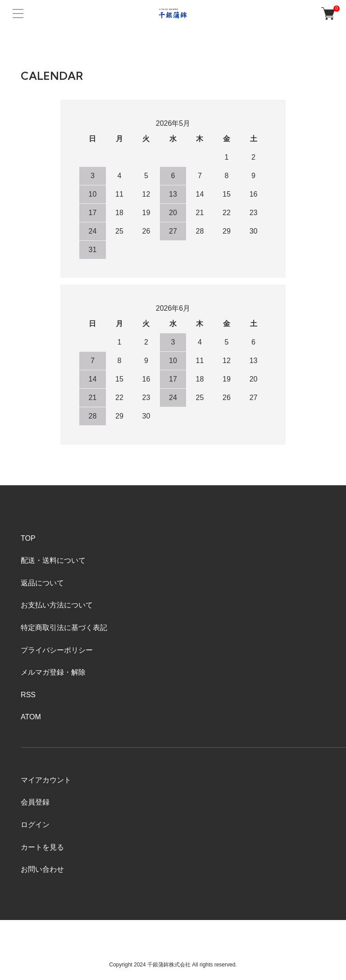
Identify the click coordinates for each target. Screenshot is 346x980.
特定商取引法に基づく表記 (64, 628)
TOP (28, 538)
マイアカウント (46, 780)
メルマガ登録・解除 (53, 672)
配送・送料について (53, 560)
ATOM (31, 717)
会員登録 (35, 802)
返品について (42, 583)
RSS (28, 695)
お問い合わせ (42, 869)
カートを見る (42, 847)
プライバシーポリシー (57, 650)
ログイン (35, 825)
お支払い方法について (57, 605)
